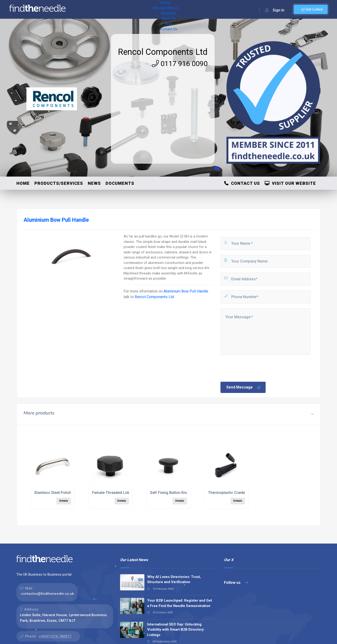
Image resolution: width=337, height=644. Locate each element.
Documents (120, 183)
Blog (171, 9)
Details (64, 501)
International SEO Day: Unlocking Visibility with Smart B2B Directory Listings (176, 630)
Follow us (236, 583)
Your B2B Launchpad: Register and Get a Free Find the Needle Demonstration (180, 603)
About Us (154, 9)
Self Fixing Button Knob (170, 493)
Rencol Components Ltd (163, 52)
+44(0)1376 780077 (55, 636)
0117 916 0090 (180, 64)
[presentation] (255, 368)
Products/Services (59, 183)
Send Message (244, 387)
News (94, 183)
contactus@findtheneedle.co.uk (47, 594)
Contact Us (189, 9)
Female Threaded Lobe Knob (117, 493)
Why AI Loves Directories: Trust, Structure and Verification (174, 579)
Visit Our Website (290, 183)
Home (83, 9)
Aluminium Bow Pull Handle (186, 291)
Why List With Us (107, 9)
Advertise (134, 9)
